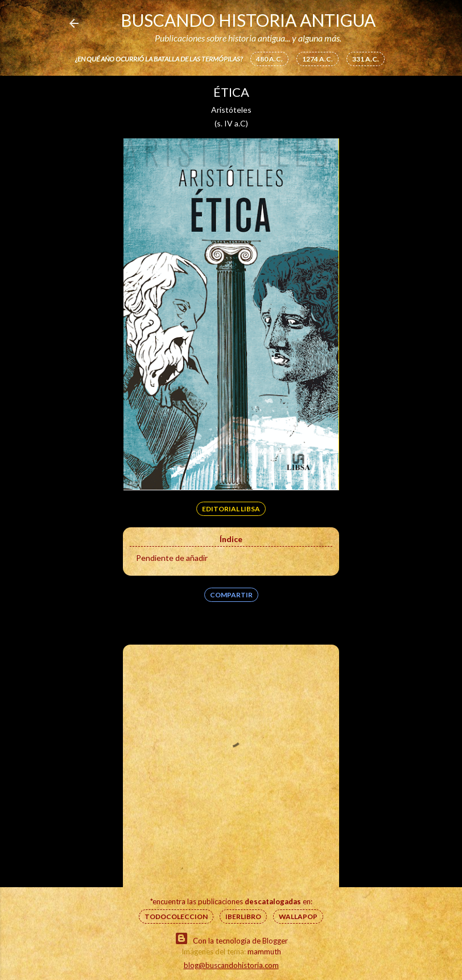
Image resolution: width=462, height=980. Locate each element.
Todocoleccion (176, 917)
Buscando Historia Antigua (248, 20)
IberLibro (243, 917)
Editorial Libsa (231, 509)
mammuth (264, 952)
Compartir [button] (231, 595)
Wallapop (298, 917)
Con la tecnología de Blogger (231, 938)
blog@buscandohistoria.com (231, 965)
